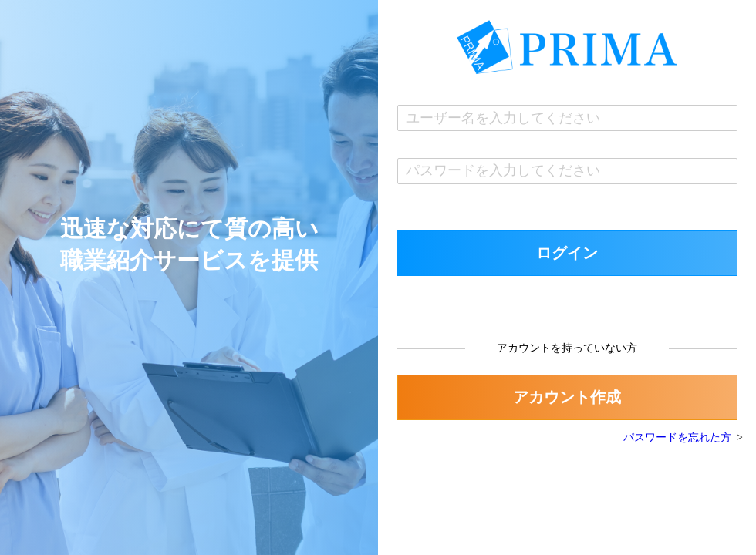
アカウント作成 (567, 397)
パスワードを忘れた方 (677, 437)
